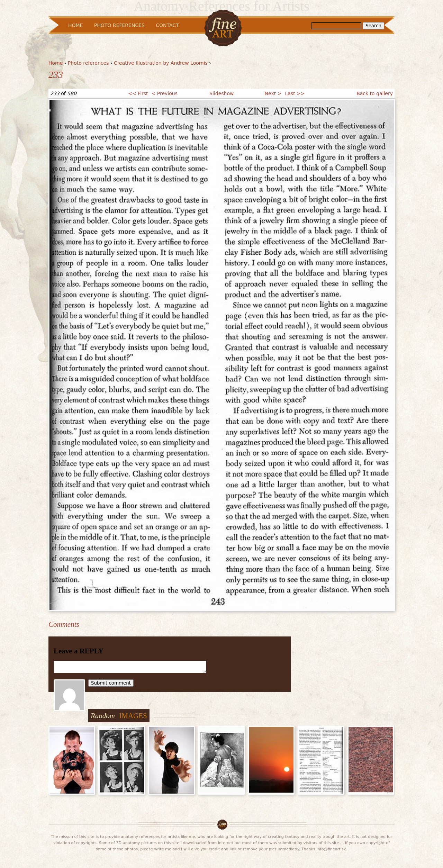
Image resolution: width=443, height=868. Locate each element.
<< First (138, 93)
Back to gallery (375, 93)
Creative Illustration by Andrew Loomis (161, 63)
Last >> (295, 93)
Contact (167, 25)
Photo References (119, 25)
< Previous (165, 93)
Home (56, 63)
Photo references (88, 63)
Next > (273, 93)
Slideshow (221, 93)
